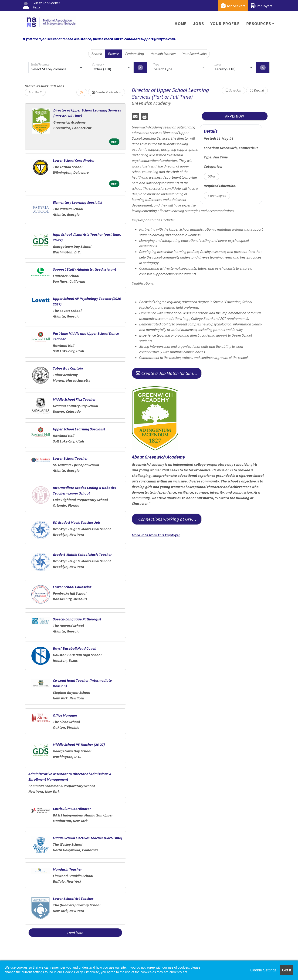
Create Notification (107, 92)
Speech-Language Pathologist (77, 619)
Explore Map (135, 54)
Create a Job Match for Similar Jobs (169, 373)
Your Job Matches (163, 54)
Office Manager (65, 715)
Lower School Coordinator (74, 160)
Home (181, 24)
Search (97, 54)
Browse (113, 54)
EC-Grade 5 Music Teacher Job (76, 522)
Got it (287, 970)
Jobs (198, 24)
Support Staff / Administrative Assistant (85, 269)
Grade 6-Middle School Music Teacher (82, 554)
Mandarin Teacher (67, 869)
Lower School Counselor (72, 587)
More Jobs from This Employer (156, 535)
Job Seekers (233, 6)
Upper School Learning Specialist (79, 429)
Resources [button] (259, 24)
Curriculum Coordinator (72, 809)
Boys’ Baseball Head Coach (75, 648)
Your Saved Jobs (194, 54)
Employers (262, 6)
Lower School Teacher (70, 458)
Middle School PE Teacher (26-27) (79, 744)
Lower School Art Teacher (73, 898)
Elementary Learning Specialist (78, 202)
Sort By (34, 92)
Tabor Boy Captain (68, 368)
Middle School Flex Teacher (74, 399)
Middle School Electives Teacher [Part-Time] (87, 838)
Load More (75, 933)
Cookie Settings (263, 970)
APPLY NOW (235, 116)
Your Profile (225, 24)
